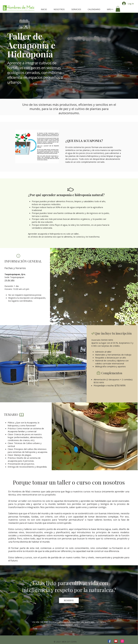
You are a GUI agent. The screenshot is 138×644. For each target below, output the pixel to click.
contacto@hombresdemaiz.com (65, 622)
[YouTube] (116, 641)
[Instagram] (122, 641)
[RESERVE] (69, 600)
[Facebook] (109, 641)
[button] (118, 9)
